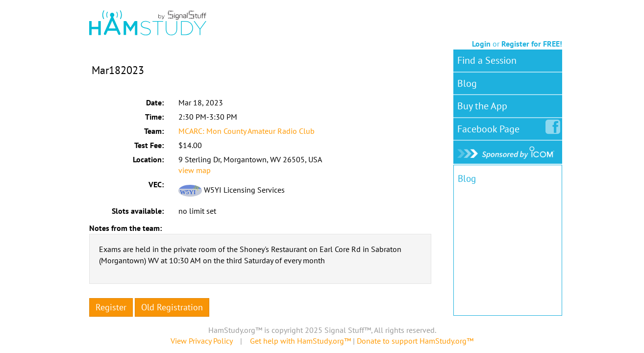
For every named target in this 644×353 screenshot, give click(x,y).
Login (481, 44)
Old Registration (172, 307)
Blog (467, 83)
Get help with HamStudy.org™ (300, 341)
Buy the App (482, 106)
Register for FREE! (532, 44)
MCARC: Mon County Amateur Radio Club (247, 131)
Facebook (490, 127)
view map (195, 170)
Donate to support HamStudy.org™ (415, 341)
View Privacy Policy (201, 341)
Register (111, 307)
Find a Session (487, 60)
